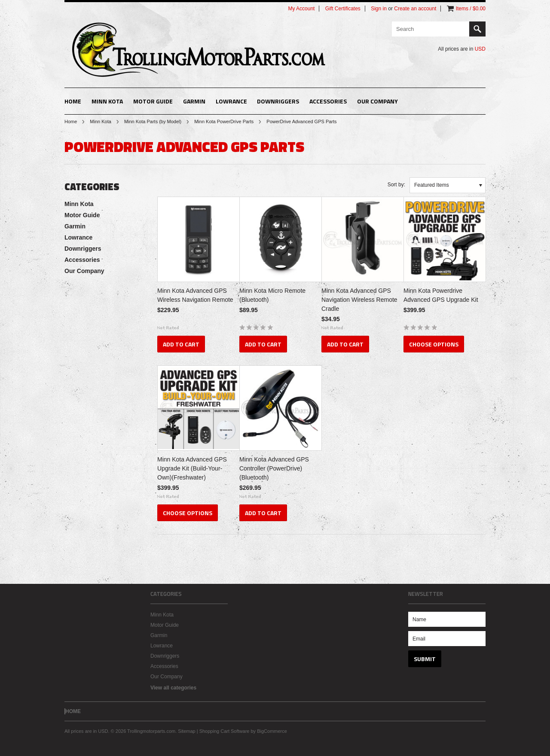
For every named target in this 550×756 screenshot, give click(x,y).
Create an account (415, 9)
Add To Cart (181, 344)
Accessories (328, 101)
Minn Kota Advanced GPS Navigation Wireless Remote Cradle (359, 300)
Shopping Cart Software (225, 731)
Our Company (377, 101)
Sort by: (396, 185)
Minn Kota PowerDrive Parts (224, 121)
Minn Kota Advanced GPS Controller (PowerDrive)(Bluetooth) (274, 468)
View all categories (173, 688)
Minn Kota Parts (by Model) (153, 121)
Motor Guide (153, 101)
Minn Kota (107, 101)
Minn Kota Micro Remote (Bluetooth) (272, 295)
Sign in (379, 9)
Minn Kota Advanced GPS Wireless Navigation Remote (195, 295)
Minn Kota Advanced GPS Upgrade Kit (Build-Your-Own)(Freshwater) (192, 468)
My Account (301, 9)
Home (71, 121)
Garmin (194, 101)
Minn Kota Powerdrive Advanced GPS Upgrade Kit (441, 295)
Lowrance (231, 101)
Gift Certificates (343, 9)
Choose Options (434, 344)
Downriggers (278, 101)
